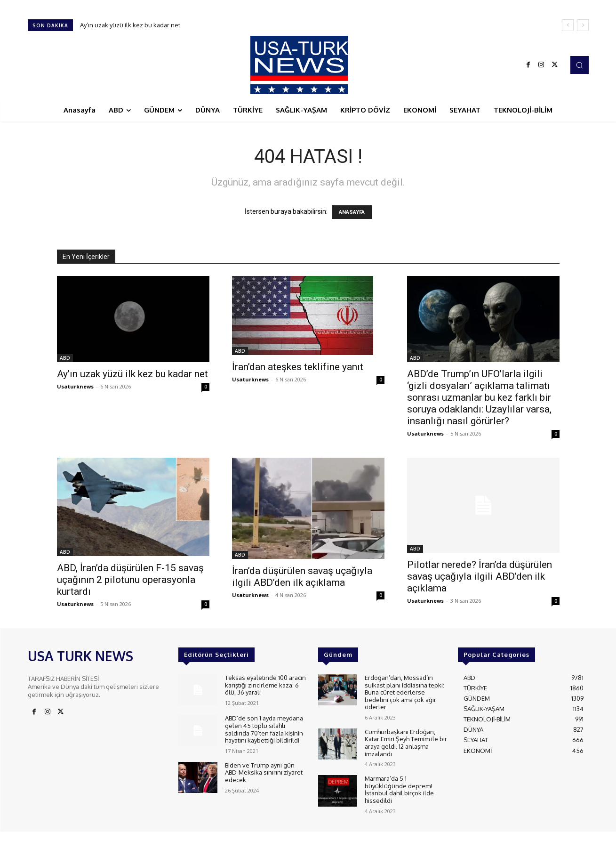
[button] (579, 65)
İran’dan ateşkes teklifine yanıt (298, 367)
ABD (65, 358)
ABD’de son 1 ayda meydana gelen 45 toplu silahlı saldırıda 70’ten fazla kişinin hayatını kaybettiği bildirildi (264, 729)
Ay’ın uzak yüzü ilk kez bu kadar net (130, 25)
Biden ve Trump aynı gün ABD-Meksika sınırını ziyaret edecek (264, 772)
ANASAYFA (352, 212)
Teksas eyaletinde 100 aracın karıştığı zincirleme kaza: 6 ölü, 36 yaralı (265, 685)
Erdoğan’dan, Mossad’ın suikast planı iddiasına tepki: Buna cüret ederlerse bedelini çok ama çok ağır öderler (404, 692)
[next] (583, 25)
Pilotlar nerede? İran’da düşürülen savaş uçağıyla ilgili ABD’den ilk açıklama (480, 576)
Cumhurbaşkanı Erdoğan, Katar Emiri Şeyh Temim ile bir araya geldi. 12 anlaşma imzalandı (406, 743)
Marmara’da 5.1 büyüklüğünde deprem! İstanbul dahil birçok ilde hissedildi (399, 789)
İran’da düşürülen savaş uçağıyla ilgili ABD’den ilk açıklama (302, 577)
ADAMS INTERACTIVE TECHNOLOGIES (220, 840)
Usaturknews (75, 386)
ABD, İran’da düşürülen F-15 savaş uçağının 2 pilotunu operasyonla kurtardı (130, 580)
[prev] (568, 25)
